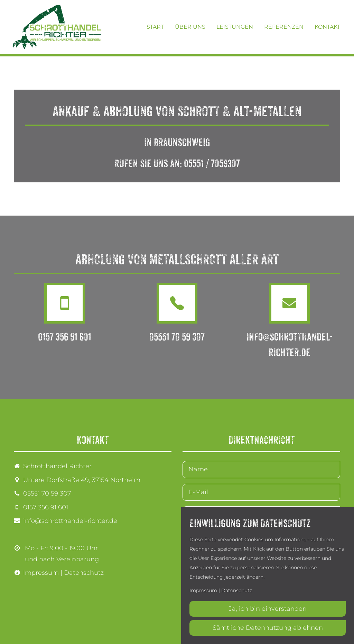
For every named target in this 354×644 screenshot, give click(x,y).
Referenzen (284, 27)
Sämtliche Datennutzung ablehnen (268, 628)
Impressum (41, 573)
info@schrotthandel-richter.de (70, 521)
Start (155, 27)
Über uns (190, 27)
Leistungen (235, 27)
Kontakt (327, 27)
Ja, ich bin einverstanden (268, 609)
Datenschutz (84, 573)
